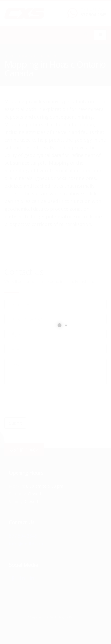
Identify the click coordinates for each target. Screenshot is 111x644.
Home (9, 56)
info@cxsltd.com (27, 543)
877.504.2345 (94, 15)
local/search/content (38, 56)
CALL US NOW (92, 10)
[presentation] (49, 401)
